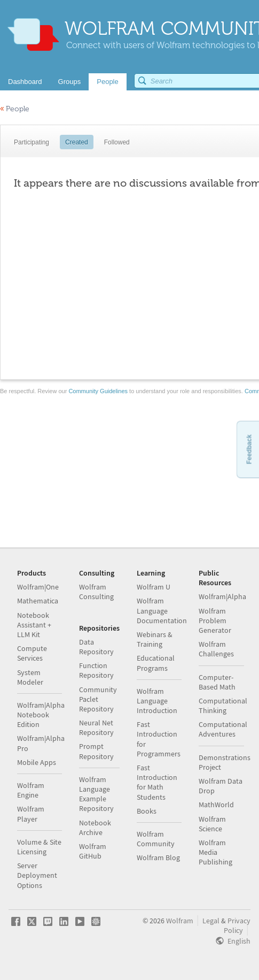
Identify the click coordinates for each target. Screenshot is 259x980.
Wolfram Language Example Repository (96, 794)
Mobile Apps (37, 762)
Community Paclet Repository (98, 699)
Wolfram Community (156, 839)
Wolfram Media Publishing (215, 852)
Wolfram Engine (31, 790)
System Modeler (30, 677)
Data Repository (96, 647)
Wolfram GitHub (93, 851)
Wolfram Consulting (96, 592)
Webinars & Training (155, 639)
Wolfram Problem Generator (215, 621)
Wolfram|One (38, 587)
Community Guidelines (98, 391)
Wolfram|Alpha (222, 596)
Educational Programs (156, 663)
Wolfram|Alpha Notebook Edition (41, 715)
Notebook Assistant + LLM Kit (34, 625)
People (15, 109)
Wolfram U (154, 587)
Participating (32, 142)
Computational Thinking (223, 706)
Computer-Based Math (217, 682)
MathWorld (216, 805)
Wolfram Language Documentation (162, 610)
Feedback (249, 449)
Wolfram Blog (158, 857)
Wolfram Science (212, 824)
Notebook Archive (95, 828)
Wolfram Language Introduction (157, 701)
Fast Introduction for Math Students (157, 782)
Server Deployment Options (37, 875)
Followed (117, 142)
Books (147, 811)
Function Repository (96, 670)
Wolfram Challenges (216, 649)
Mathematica (38, 601)
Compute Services (32, 653)
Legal (211, 921)
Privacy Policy (237, 925)
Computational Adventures (223, 729)
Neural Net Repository (96, 728)
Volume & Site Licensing (39, 847)
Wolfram (180, 921)
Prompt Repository (96, 751)
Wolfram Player (31, 814)
